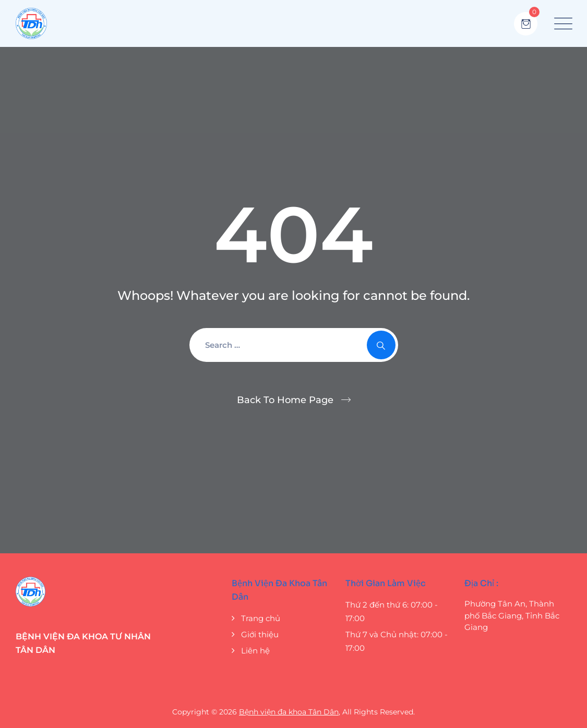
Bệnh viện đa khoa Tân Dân (289, 712)
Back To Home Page (285, 400)
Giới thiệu (260, 634)
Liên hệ (255, 651)
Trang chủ (261, 618)
